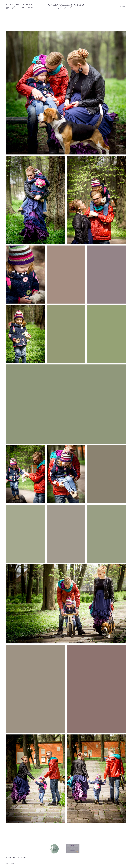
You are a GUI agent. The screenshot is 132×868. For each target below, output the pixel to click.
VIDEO (123, 7)
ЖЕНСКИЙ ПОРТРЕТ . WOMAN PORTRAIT (20, 8)
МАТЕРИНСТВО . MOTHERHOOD (21, 5)
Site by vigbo (10, 861)
